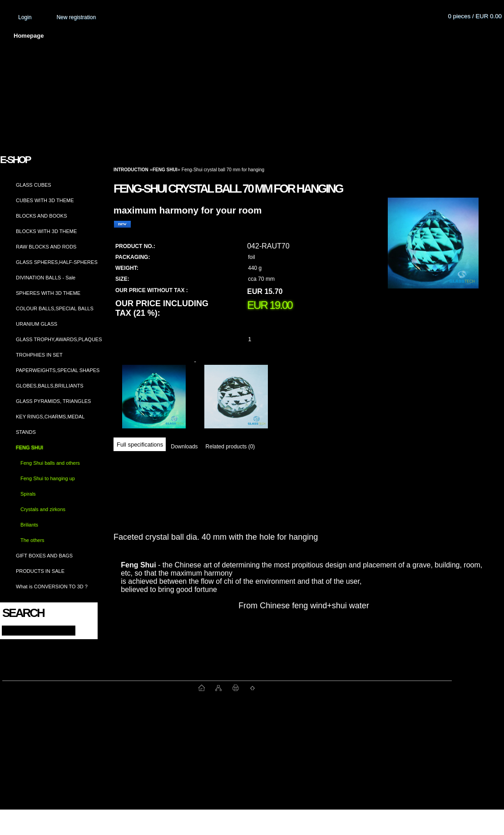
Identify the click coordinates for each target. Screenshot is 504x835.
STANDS (26, 432)
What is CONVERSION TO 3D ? (52, 586)
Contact (379, 36)
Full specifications (140, 445)
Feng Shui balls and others (50, 463)
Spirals (28, 494)
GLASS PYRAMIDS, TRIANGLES (53, 401)
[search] (82, 630)
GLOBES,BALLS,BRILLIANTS (50, 386)
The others (32, 540)
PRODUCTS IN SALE (40, 571)
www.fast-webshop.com (100, 688)
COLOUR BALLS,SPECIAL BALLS (55, 308)
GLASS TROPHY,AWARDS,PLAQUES (59, 339)
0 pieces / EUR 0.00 (475, 16)
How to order (327, 36)
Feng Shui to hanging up (48, 478)
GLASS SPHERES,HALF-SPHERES (57, 262)
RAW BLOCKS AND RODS (46, 247)
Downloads (184, 447)
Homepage (29, 36)
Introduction (131, 170)
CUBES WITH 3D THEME (45, 200)
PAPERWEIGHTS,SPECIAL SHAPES (58, 370)
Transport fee (268, 36)
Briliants (29, 525)
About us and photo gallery (104, 36)
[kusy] (261, 339)
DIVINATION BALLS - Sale (46, 278)
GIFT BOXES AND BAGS (44, 556)
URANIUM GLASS (37, 324)
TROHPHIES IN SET (39, 355)
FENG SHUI (30, 447)
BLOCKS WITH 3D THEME (46, 231)
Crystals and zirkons (43, 509)
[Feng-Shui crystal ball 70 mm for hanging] (433, 252)
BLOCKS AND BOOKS (41, 216)
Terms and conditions (196, 36)
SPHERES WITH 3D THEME (48, 293)
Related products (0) (230, 447)
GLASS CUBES (34, 185)
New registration (76, 17)
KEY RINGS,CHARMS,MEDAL (50, 417)
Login (25, 17)
